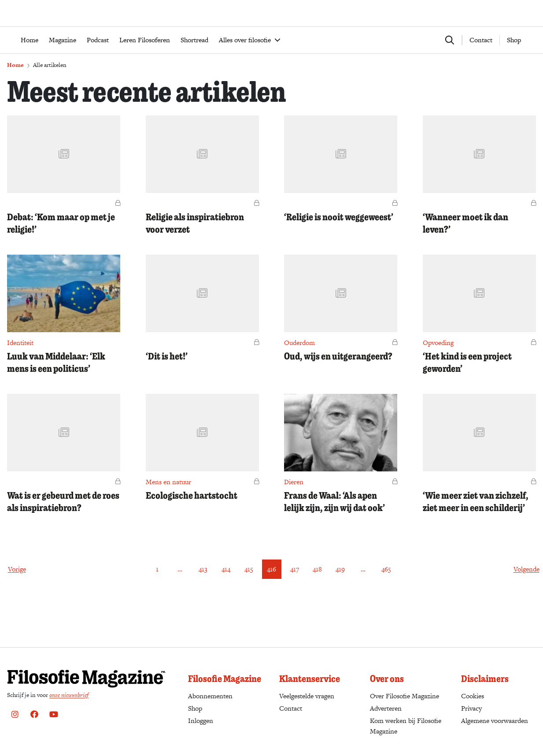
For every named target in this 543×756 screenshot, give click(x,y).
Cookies (473, 696)
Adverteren (386, 708)
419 (340, 595)
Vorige (17, 595)
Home (15, 91)
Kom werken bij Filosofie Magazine (406, 726)
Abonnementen (210, 696)
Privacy (471, 708)
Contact (481, 66)
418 (317, 595)
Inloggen (201, 721)
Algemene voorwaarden (495, 721)
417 (295, 595)
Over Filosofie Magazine (404, 696)
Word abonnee (467, 36)
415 (249, 595)
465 (386, 595)
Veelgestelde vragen (307, 696)
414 (226, 595)
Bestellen (427, 36)
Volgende (526, 595)
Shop (514, 66)
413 (203, 595)
